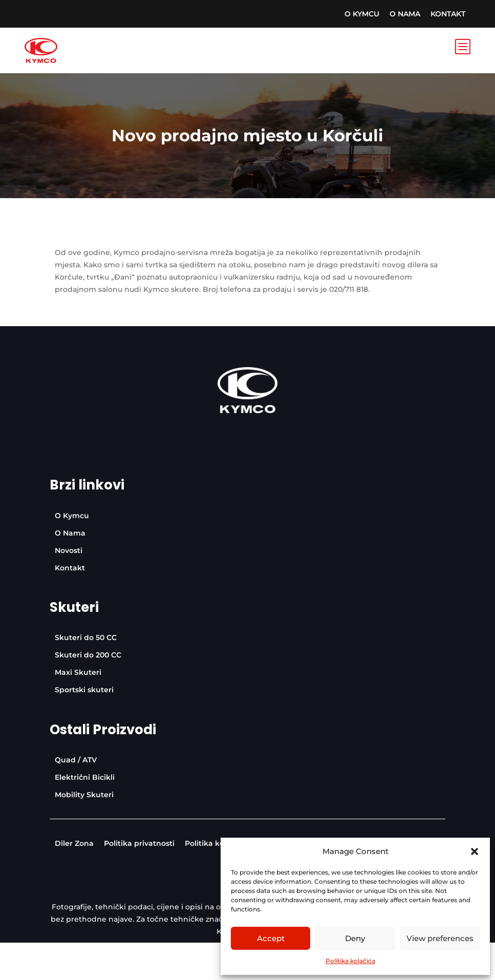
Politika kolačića (350, 961)
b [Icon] (462, 46)
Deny (355, 938)
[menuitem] (362, 14)
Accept (271, 938)
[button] (475, 851)
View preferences (440, 938)
